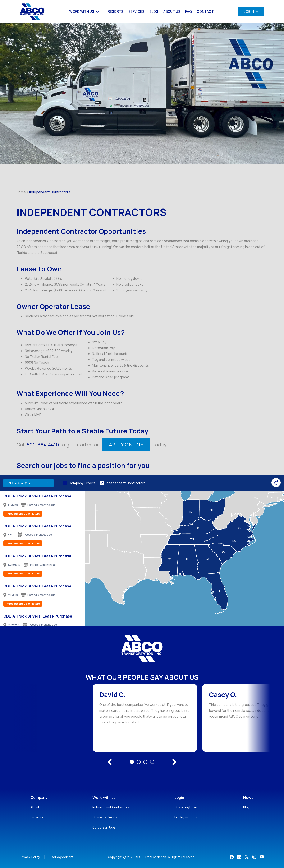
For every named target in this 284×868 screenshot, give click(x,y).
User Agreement (61, 857)
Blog (246, 807)
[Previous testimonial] (110, 762)
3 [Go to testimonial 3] (145, 762)
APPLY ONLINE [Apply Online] (126, 444)
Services (37, 817)
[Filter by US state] (28, 483)
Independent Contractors (126, 483)
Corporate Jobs (104, 827)
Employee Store (186, 817)
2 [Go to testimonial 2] (139, 762)
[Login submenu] (256, 11)
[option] (145, 718)
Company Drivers (82, 483)
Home (21, 192)
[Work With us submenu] (97, 11)
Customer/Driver (186, 807)
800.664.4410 (43, 444)
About (35, 807)
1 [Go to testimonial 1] (132, 762)
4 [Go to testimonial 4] (152, 762)
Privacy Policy (30, 857)
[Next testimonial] (174, 762)
